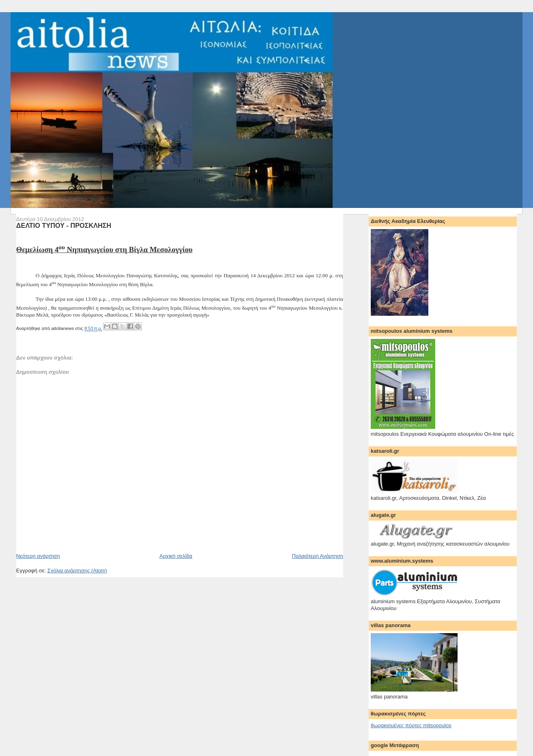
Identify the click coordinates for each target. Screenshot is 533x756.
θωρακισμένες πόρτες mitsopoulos (411, 725)
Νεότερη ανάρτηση (38, 556)
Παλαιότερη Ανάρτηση (318, 556)
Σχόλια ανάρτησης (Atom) (77, 571)
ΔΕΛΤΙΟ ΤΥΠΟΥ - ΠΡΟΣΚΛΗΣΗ (64, 225)
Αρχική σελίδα (176, 556)
